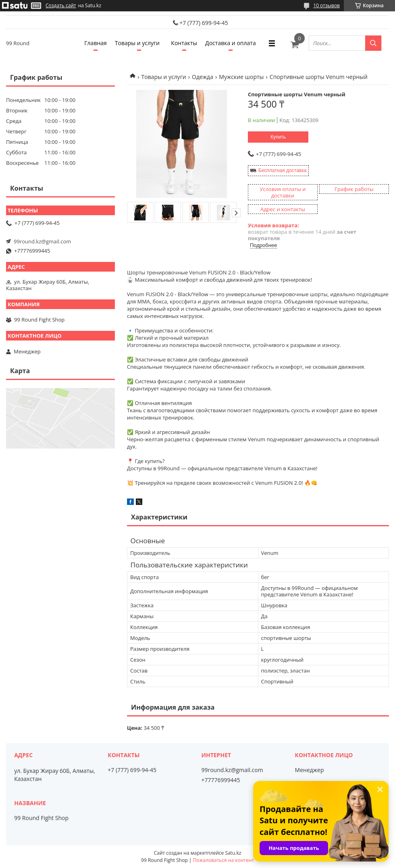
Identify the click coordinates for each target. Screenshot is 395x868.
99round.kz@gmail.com (42, 241)
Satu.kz (233, 853)
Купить (278, 137)
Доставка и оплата (231, 43)
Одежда (203, 77)
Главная (96, 43)
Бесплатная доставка (282, 170)
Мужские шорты (241, 77)
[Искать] (373, 43)
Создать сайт (61, 6)
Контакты (184, 43)
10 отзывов (326, 5)
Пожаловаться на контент (223, 860)
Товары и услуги (137, 43)
